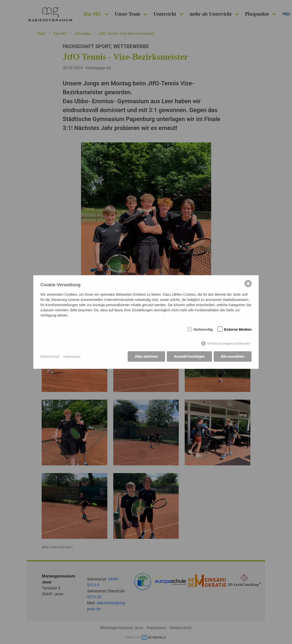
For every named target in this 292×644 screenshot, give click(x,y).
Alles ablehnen (146, 356)
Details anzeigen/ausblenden (229, 343)
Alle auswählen (233, 356)
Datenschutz (50, 356)
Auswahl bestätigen (189, 356)
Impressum (72, 356)
